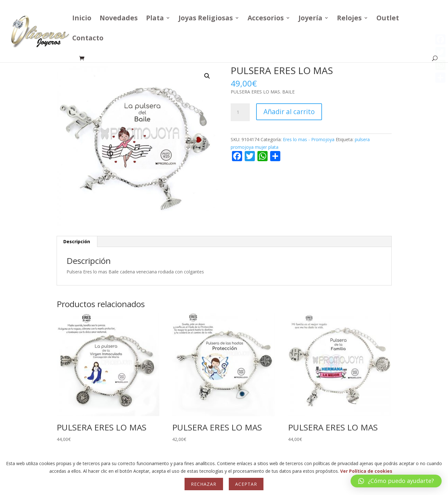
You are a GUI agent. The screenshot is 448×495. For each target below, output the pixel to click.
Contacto (88, 39)
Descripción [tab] (77, 241)
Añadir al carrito (289, 112)
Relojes (349, 19)
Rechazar (204, 484)
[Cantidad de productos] (240, 112)
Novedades (119, 19)
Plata (155, 19)
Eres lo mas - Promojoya (309, 139)
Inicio (82, 19)
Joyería (310, 19)
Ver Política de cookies (366, 471)
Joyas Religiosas (206, 19)
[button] (207, 76)
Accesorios (266, 19)
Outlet (388, 19)
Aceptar (246, 484)
